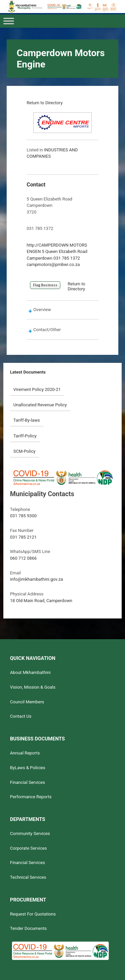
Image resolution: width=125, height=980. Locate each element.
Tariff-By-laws (27, 420)
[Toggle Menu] (9, 21)
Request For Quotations (33, 914)
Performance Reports (31, 797)
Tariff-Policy (25, 436)
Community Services (30, 833)
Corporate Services (28, 848)
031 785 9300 (23, 516)
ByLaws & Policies (28, 768)
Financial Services (27, 782)
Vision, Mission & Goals (33, 687)
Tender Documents (28, 928)
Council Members (27, 702)
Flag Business (45, 285)
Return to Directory (45, 103)
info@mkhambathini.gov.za (36, 579)
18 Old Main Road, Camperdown (41, 601)
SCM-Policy (24, 451)
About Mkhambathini (30, 672)
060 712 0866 (23, 558)
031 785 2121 (23, 537)
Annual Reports (25, 753)
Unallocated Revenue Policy (40, 405)
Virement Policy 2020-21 (37, 389)
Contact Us (21, 716)
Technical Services (28, 877)
